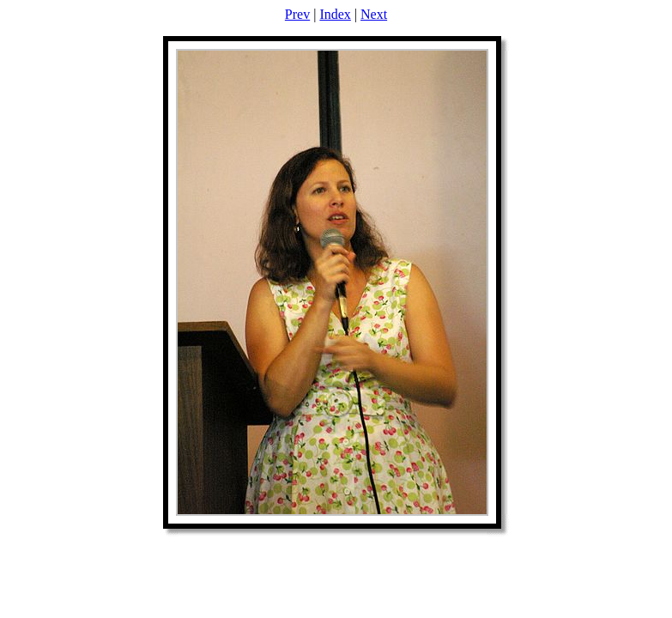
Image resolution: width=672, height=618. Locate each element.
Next (374, 14)
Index (335, 14)
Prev (297, 14)
